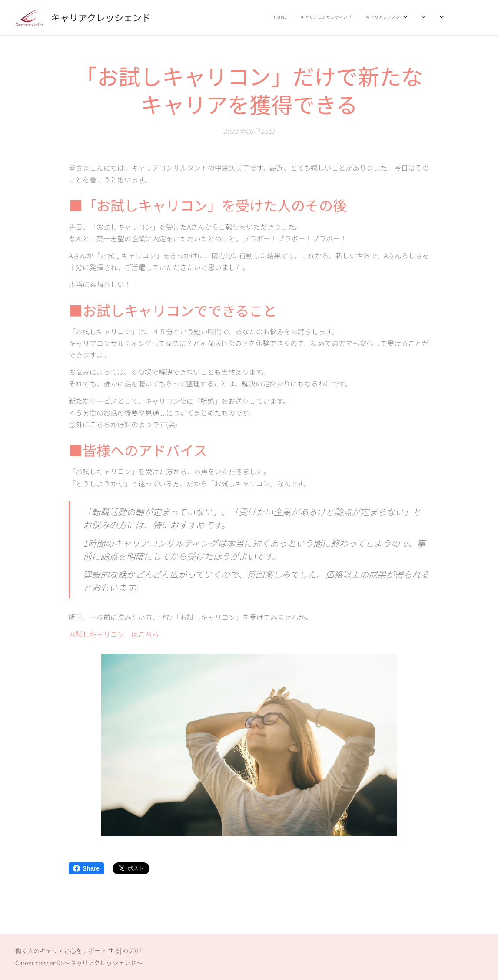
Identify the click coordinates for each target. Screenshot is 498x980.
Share (86, 868)
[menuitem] (375, 18)
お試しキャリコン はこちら (114, 634)
